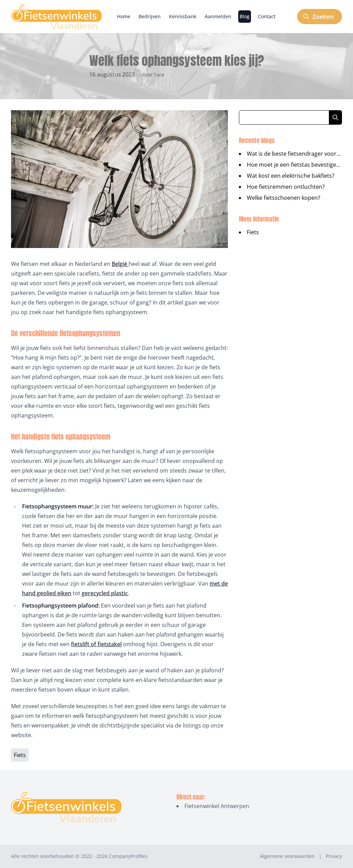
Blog (245, 16)
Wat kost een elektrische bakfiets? (291, 176)
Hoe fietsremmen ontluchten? (286, 187)
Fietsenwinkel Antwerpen (217, 806)
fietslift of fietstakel (96, 644)
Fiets (253, 232)
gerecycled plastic (105, 593)
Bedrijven (150, 16)
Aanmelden (218, 16)
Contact (267, 16)
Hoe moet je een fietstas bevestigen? (294, 165)
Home (124, 16)
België (120, 264)
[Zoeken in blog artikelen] (284, 117)
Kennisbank (183, 16)
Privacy (334, 856)
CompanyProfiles (128, 856)
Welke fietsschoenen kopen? (284, 198)
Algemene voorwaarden (287, 856)
